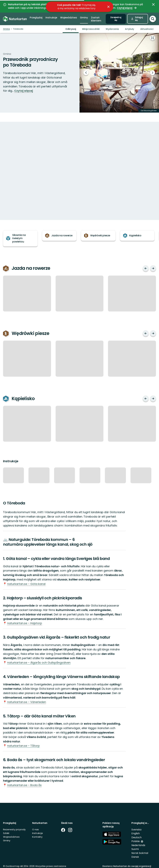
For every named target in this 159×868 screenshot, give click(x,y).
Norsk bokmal (140, 853)
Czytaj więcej (24, 91)
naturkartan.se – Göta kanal (26, 584)
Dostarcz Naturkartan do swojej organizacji (127, 866)
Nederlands (138, 845)
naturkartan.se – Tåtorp (23, 746)
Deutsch (136, 837)
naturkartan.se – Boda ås (24, 785)
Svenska (136, 830)
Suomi (135, 849)
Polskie (136, 841)
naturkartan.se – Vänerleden (27, 702)
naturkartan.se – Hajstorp (25, 623)
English (136, 833)
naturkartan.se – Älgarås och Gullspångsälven (39, 663)
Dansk (135, 857)
